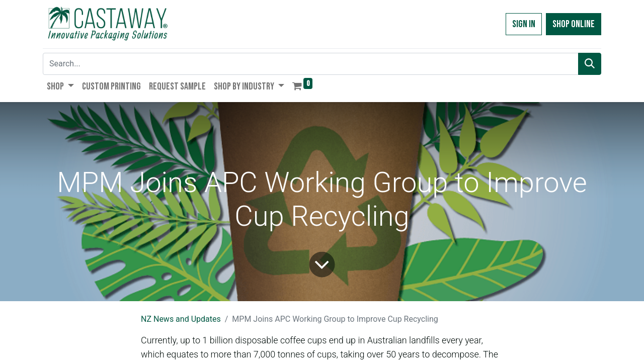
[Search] (590, 64)
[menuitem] (111, 86)
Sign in (524, 24)
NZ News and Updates (181, 319)
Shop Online (574, 24)
